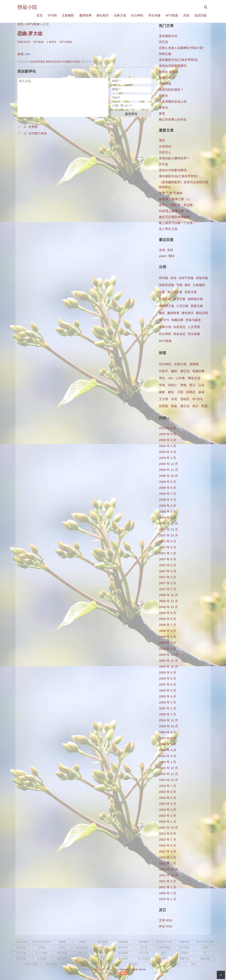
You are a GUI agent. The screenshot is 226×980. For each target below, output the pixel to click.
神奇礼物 (165, 54)
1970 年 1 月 (167, 899)
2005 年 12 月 (168, 655)
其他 (186, 15)
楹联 (162, 313)
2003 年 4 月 (167, 804)
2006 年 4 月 (167, 637)
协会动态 (179, 334)
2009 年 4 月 (167, 446)
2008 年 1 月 (167, 517)
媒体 (201, 392)
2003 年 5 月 (167, 798)
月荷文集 (165, 299)
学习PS (164, 320)
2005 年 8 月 (167, 678)
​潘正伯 (185, 406)
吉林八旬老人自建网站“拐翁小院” (181, 48)
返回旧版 (201, 15)
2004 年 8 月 (167, 738)
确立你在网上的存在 (173, 119)
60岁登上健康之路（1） (175, 199)
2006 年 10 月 (168, 607)
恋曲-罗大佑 (30, 34)
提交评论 (131, 114)
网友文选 (194, 378)
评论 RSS (166, 926)
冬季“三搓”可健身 (171, 193)
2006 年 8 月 (167, 619)
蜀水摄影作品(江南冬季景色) (178, 60)
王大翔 (163, 399)
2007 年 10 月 (168, 535)
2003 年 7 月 (167, 786)
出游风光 (165, 146)
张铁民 (185, 399)
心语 (201, 385)
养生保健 (154, 15)
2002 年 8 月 (167, 833)
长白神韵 (137, 15)
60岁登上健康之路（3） (175, 211)
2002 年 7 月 (167, 839)
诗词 (173, 278)
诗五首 (163, 42)
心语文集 (182, 306)
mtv (28, 54)
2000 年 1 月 (167, 893)
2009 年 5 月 (167, 440)
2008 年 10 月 (168, 476)
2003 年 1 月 (167, 822)
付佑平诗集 (186, 278)
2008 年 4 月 (167, 506)
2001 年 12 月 (168, 869)
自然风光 (179, 327)
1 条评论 (52, 42)
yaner (163, 256)
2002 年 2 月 (167, 857)
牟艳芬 (191, 392)
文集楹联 (68, 15)
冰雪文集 (179, 299)
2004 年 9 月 (167, 732)
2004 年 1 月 (167, 762)
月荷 (180, 392)
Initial (135, 970)
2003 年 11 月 (168, 774)
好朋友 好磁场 (169, 72)
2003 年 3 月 (167, 810)
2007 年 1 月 (167, 589)
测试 (162, 140)
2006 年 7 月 (167, 625)
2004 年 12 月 (168, 720)
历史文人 (165, 152)
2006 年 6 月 (167, 631)
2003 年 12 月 (168, 768)
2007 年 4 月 (167, 571)
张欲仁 (173, 385)
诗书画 (52, 15)
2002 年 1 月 (167, 863)
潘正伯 (185, 371)
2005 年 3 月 (167, 702)
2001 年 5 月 (167, 881)
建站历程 (202, 313)
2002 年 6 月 (167, 845)
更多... (195, 964)
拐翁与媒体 (193, 320)
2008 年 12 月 (168, 464)
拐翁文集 (191, 292)
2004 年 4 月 (167, 750)
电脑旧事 (177, 320)
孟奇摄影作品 (168, 36)
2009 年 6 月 (167, 434)
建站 (171, 392)
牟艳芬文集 (167, 306)
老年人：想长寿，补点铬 (176, 205)
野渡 (204, 406)
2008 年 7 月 (167, 494)
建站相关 (103, 15)
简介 (195, 406)
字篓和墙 (165, 84)
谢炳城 (194, 364)
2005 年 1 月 (167, 714)
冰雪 (174, 399)
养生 (162, 378)
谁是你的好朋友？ (171, 90)
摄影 (188, 285)
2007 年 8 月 (167, 547)
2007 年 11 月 (168, 529)
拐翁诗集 (202, 278)
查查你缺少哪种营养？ (174, 158)
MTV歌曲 (172, 15)
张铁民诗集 (167, 285)
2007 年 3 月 (167, 577)
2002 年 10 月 (168, 828)
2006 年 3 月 (167, 643)
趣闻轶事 (85, 15)
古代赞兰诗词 (38, 133)
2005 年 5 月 (167, 690)
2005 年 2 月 (167, 708)
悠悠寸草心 (167, 78)
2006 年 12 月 (168, 595)
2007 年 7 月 (167, 553)
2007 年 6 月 (167, 559)
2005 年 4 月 (167, 696)
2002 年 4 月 (167, 851)
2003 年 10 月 (168, 780)
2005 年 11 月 (168, 661)
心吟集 (181, 378)
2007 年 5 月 (167, 565)
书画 (179, 285)
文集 (162, 292)
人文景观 (194, 327)
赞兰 (192, 385)
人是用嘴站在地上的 (173, 101)
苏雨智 (163, 406)
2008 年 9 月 (167, 482)
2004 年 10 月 (168, 726)
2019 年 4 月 (167, 428)
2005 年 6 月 (167, 684)
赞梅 (183, 385)
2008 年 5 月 (167, 500)
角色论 (163, 107)
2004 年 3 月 (167, 756)
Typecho (124, 970)
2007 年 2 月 (167, 583)
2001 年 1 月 (167, 887)
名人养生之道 (168, 229)
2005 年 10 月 (168, 667)
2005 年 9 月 (167, 672)
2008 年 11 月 (168, 470)
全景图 (33, 127)
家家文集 (197, 306)
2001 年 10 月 (168, 875)
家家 (162, 392)
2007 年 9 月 (167, 541)
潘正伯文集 (175, 292)
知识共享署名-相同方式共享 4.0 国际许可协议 (55, 62)
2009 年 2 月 (167, 458)
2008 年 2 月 (167, 511)
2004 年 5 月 (167, 744)
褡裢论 (163, 96)
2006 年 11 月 (168, 601)
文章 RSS (166, 920)
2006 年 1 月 (167, 649)
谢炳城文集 (195, 299)
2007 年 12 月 (168, 523)
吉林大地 (120, 15)
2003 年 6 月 (167, 792)
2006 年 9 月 (167, 613)
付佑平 (163, 371)
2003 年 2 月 (167, 816)
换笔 (162, 113)
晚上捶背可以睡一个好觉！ (177, 223)
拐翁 (174, 406)
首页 (40, 15)
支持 (162, 250)
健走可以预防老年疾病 (174, 217)
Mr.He (142, 970)
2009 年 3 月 (167, 452)
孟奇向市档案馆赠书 (173, 66)
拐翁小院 (27, 7)
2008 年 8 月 (167, 488)
